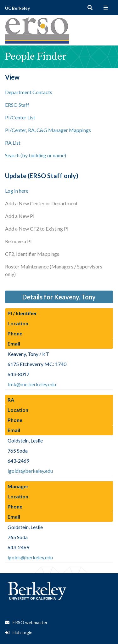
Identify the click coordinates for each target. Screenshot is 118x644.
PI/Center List (20, 117)
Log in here (17, 191)
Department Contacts (29, 92)
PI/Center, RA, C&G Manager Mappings (48, 130)
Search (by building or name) (36, 155)
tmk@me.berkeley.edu (32, 384)
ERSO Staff (17, 105)
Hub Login (22, 632)
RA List (13, 143)
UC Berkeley (17, 8)
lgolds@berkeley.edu (30, 471)
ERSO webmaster (30, 622)
